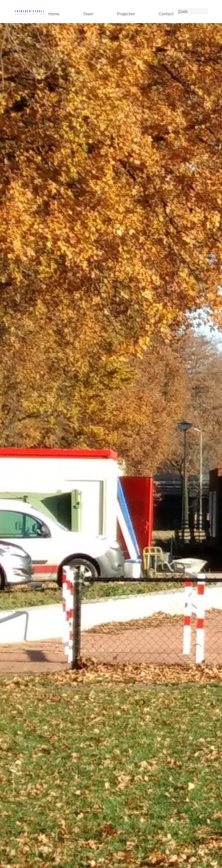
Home (54, 14)
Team (88, 14)
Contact (166, 14)
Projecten (126, 14)
